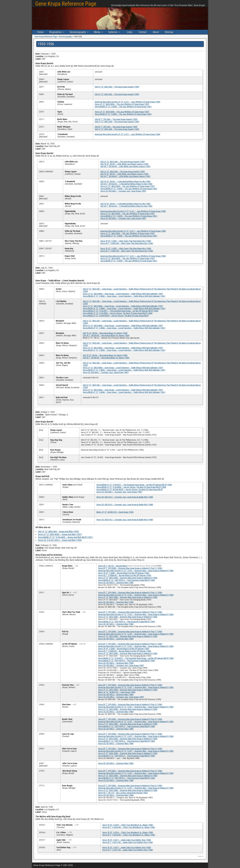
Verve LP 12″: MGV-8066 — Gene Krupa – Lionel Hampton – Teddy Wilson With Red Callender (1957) (123, 294)
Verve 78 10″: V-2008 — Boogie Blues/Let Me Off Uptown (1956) (124, 573)
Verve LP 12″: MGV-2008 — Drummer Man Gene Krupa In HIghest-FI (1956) (128, 578)
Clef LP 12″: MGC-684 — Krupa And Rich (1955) (58, 531)
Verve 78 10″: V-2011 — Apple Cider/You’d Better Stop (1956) (127, 840)
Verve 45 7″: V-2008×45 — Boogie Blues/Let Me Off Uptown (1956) (125, 575)
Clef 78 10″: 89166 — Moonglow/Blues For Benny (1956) (105, 333)
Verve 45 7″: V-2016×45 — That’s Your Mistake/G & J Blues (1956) (129, 827)
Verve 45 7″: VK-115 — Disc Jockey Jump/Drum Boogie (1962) (123, 793)
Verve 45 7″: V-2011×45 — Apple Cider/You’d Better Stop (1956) (128, 842)
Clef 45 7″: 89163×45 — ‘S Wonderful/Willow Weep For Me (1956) (126, 184)
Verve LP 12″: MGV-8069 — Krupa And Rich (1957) (60, 534)
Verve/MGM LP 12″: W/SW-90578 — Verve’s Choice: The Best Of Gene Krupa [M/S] (130, 489)
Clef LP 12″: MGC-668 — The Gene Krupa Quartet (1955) (117, 87)
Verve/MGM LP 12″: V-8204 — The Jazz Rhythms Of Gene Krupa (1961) (123, 107)
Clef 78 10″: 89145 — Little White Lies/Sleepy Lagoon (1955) (124, 164)
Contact (143, 32)
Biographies (56, 32)
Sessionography (78, 32)
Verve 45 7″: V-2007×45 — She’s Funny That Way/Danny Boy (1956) (127, 243)
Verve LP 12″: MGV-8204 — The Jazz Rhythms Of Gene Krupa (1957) (122, 104)
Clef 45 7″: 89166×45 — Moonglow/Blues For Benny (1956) (106, 335)
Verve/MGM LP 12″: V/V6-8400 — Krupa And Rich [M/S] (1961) (65, 537)
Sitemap (169, 32)
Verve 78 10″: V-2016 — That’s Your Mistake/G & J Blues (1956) (128, 825)
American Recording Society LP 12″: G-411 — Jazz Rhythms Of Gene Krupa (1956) (128, 102)
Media (97, 32)
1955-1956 (46, 44)
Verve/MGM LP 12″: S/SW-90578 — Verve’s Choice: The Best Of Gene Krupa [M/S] (116, 316)
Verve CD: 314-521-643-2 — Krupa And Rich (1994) (60, 540)
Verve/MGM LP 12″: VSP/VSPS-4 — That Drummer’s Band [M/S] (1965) (127, 580)
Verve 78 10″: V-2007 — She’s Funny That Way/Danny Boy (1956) (126, 241)
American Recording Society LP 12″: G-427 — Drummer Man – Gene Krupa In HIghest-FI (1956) (136, 571)
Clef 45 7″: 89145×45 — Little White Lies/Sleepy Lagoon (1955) (125, 166)
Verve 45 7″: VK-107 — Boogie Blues (112, 566)
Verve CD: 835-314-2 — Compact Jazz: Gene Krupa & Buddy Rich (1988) (125, 497)
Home (40, 32)
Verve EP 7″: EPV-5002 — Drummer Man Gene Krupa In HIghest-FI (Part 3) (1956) (130, 685)
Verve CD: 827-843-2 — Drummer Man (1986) (116, 583)
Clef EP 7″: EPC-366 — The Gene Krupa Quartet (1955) (116, 119)
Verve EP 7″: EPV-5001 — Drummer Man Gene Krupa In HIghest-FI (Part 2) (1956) (130, 612)
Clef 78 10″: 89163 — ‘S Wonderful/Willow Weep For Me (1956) (125, 181)
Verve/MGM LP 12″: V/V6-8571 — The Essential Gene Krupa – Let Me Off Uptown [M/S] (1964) (121, 311)
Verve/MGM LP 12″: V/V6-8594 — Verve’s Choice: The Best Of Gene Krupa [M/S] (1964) (118, 313)
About (156, 32)
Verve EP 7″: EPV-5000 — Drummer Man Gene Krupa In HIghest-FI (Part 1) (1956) (130, 568)
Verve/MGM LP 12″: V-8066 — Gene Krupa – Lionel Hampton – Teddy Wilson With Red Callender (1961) (124, 296)
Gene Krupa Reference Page (66, 4)
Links (130, 32)
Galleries (113, 32)
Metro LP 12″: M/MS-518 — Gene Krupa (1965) (115, 512)
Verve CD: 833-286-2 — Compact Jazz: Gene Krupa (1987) (123, 191)
